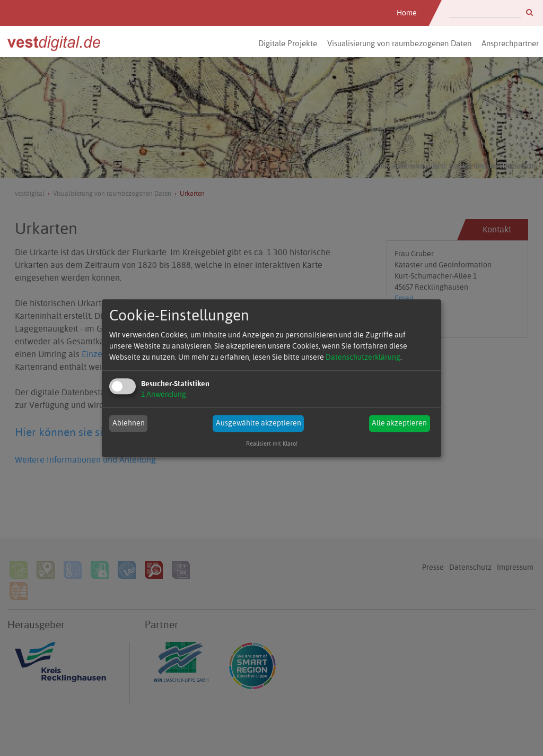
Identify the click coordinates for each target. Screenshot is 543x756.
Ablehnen (129, 423)
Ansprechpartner (510, 43)
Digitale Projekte (288, 43)
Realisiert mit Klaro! (272, 444)
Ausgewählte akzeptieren (259, 423)
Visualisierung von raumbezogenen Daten (399, 43)
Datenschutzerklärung (363, 357)
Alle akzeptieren (399, 423)
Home (407, 13)
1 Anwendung (164, 394)
